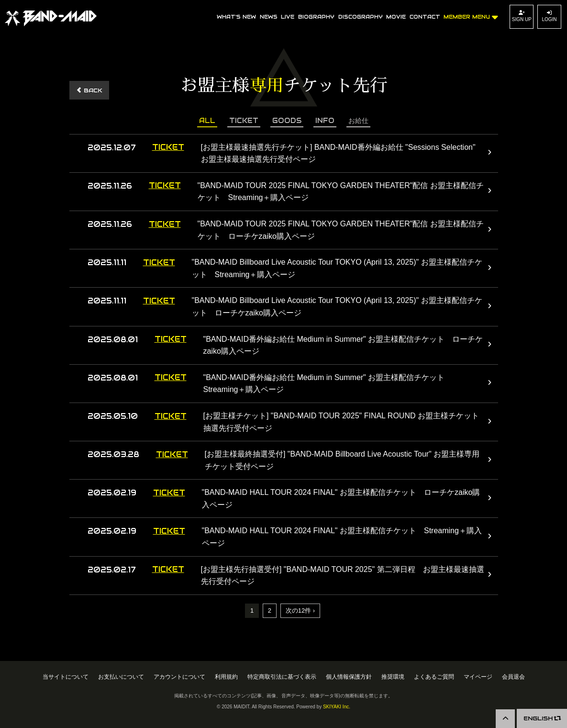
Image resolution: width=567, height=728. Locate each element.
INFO (325, 121)
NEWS (269, 17)
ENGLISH (542, 718)
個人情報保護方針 (349, 677)
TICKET (244, 121)
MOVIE (396, 17)
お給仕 (358, 121)
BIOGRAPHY (316, 17)
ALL (207, 121)
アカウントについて (179, 677)
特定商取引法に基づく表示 (282, 677)
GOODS (287, 121)
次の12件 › (300, 610)
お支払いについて (121, 677)
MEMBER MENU (471, 15)
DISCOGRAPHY (361, 17)
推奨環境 (393, 677)
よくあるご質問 (434, 677)
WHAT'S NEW (236, 17)
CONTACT (425, 17)
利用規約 (226, 677)
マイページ (478, 677)
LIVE (288, 17)
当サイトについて (66, 677)
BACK (89, 90)
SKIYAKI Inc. (337, 707)
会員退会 (513, 677)
